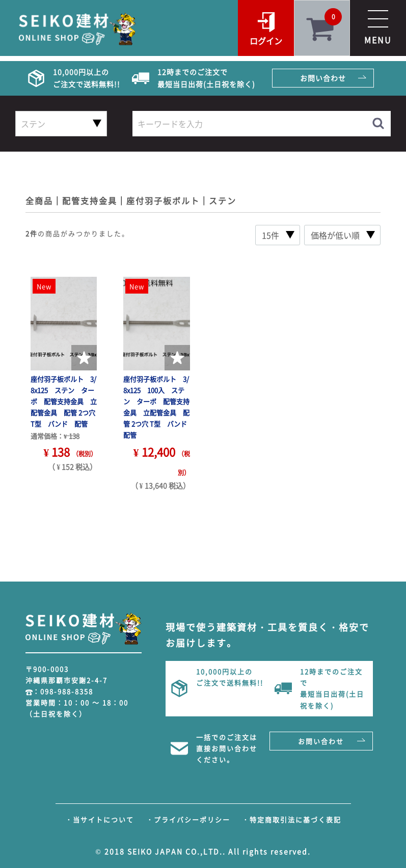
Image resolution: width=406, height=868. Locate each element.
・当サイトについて (100, 819)
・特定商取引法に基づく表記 (292, 819)
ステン (223, 200)
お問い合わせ (323, 78)
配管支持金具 (90, 200)
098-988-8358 (67, 691)
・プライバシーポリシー (188, 819)
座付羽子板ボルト (163, 200)
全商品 (39, 200)
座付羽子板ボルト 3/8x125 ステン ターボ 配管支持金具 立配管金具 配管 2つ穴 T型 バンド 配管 (64, 401)
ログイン (266, 41)
